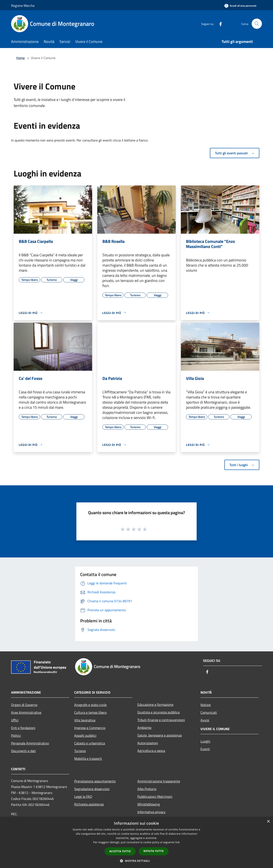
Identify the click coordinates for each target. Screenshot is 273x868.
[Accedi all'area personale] (240, 6)
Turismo (80, 751)
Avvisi (205, 720)
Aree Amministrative (26, 712)
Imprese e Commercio (90, 728)
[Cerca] (257, 24)
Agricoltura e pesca (151, 751)
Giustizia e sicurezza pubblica (158, 712)
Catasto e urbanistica (90, 743)
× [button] (268, 822)
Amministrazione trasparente (159, 781)
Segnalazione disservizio (92, 789)
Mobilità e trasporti (88, 759)
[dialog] (136, 842)
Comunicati (209, 712)
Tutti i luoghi (242, 465)
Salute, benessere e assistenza (160, 735)
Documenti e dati (23, 751)
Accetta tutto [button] (120, 851)
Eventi (205, 749)
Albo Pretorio (147, 789)
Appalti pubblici (85, 735)
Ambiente (144, 728)
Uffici (15, 720)
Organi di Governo (24, 705)
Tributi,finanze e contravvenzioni (161, 720)
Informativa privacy (151, 812)
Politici (16, 735)
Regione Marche (23, 6)
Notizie (206, 705)
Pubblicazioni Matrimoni (155, 797)
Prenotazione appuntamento (95, 781)
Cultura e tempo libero (90, 712)
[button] (136, 861)
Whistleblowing (149, 804)
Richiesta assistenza (89, 804)
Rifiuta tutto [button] (154, 851)
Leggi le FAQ (83, 797)
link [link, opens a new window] (178, 842)
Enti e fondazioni (23, 728)
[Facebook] (219, 24)
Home (20, 58)
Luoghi (205, 741)
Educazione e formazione (155, 705)
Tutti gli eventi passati (235, 153)
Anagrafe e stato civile (90, 705)
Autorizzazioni (148, 743)
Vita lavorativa (85, 720)
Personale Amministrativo (30, 743)
